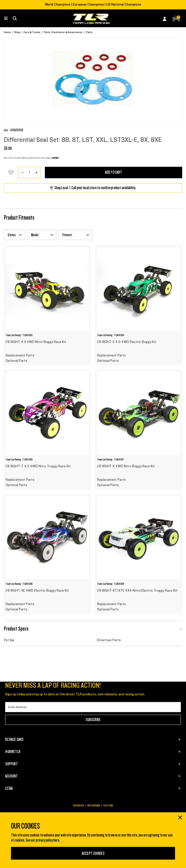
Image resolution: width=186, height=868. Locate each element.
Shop (17, 32)
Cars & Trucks (32, 32)
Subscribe (93, 720)
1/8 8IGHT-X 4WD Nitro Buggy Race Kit (126, 466)
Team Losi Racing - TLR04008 (19, 584)
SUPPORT (11, 764)
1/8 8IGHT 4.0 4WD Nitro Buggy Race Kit (36, 342)
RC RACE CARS (14, 740)
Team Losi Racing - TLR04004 (111, 335)
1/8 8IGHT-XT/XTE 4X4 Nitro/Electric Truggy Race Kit (137, 591)
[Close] (180, 818)
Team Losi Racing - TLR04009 (110, 584)
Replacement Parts (20, 355)
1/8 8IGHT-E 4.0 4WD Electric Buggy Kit (127, 342)
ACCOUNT (11, 776)
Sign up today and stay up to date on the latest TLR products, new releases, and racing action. (75, 694)
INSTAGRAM (94, 805)
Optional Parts (16, 361)
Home (7, 32)
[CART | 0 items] (176, 19)
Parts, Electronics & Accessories (63, 32)
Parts (89, 32)
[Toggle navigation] (8, 18)
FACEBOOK (78, 805)
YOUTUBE (108, 805)
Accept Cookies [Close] (93, 854)
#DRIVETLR (13, 752)
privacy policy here (47, 840)
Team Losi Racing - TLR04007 (111, 459)
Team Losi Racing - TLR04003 (19, 335)
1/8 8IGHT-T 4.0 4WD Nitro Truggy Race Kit (38, 466)
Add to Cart (114, 172)
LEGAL (9, 788)
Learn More (55, 158)
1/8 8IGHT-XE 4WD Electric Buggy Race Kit (37, 591)
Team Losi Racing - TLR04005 (19, 459)
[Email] (93, 707)
